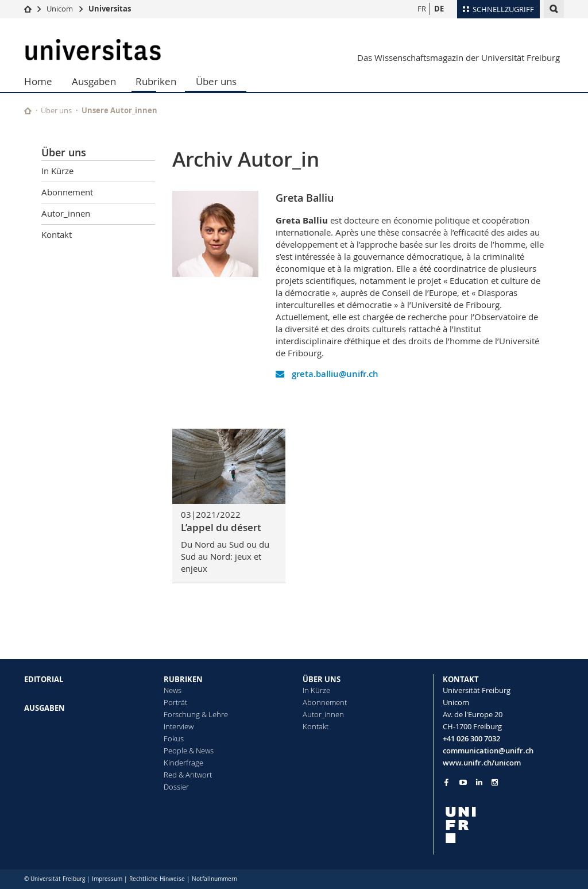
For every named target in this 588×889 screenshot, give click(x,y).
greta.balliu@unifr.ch (327, 374)
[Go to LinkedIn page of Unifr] (479, 782)
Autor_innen (66, 213)
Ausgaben (94, 81)
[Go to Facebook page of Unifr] (446, 782)
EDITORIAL (44, 679)
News (173, 690)
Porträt (175, 702)
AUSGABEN (45, 708)
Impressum (107, 879)
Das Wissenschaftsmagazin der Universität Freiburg (459, 57)
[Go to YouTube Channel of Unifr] (463, 782)
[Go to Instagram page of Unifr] (495, 782)
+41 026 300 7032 (471, 738)
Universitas (110, 9)
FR (422, 9)
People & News (189, 751)
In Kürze (57, 171)
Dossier (176, 787)
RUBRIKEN (183, 679)
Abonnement (67, 192)
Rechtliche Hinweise (157, 879)
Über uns (216, 81)
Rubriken (156, 81)
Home (38, 81)
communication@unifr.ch (488, 751)
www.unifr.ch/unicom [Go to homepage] (482, 763)
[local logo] (504, 825)
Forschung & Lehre (196, 714)
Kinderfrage (183, 763)
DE (439, 9)
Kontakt (57, 234)
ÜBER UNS (322, 679)
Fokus (174, 738)
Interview (179, 726)
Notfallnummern (214, 879)
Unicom (60, 9)
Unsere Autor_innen (119, 110)
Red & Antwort (188, 775)
